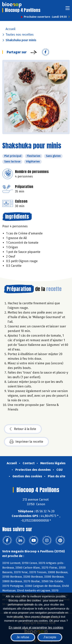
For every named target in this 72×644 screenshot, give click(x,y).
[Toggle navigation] (68, 9)
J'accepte (50, 637)
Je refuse (23, 637)
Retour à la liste (23, 429)
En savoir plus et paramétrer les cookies (36, 628)
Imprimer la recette (26, 442)
